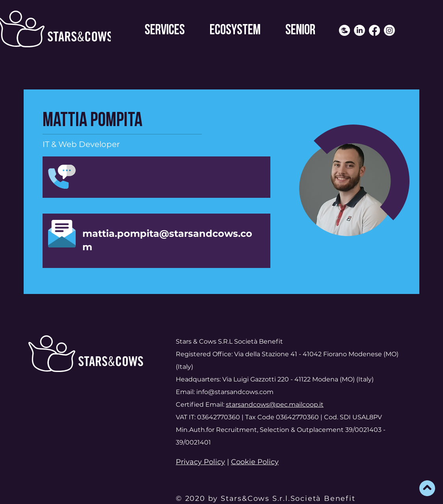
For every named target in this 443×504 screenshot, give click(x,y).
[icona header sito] (344, 30)
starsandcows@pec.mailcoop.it (275, 405)
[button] (165, 30)
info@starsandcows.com (235, 392)
